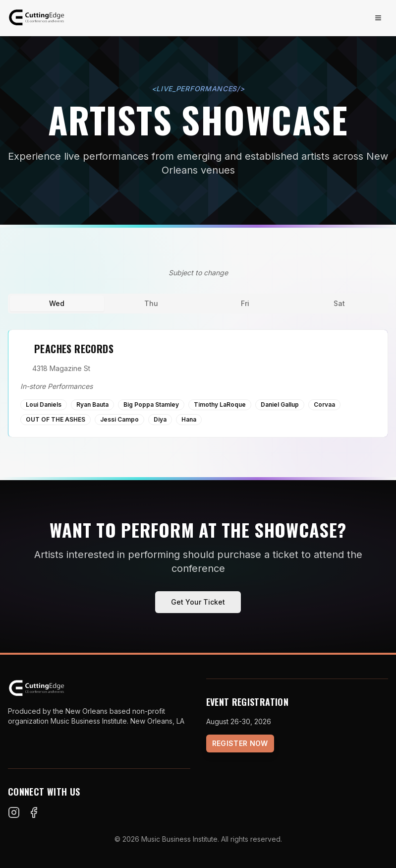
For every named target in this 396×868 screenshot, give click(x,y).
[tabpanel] (198, 383)
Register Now (240, 743)
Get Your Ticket (198, 602)
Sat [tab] (339, 303)
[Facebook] (34, 812)
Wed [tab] (57, 303)
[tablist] (198, 304)
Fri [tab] (245, 303)
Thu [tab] (151, 303)
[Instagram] (14, 812)
